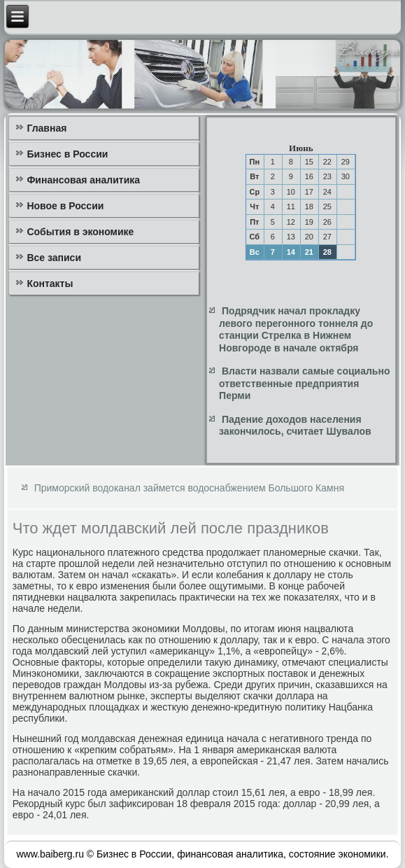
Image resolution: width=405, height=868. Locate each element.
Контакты (50, 283)
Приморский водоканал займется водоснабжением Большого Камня (189, 488)
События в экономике (80, 232)
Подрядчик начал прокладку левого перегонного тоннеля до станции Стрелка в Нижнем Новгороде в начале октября (296, 329)
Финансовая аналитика (83, 180)
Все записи (54, 258)
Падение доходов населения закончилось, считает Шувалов (295, 426)
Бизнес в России (67, 154)
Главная (47, 128)
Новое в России (65, 206)
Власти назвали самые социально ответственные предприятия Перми (304, 383)
